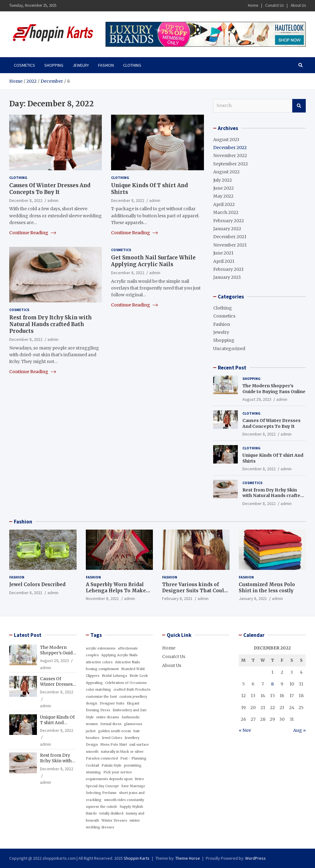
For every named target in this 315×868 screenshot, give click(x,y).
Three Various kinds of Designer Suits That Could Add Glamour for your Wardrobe (195, 594)
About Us (298, 5)
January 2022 (227, 229)
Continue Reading (33, 233)
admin (53, 200)
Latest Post (28, 635)
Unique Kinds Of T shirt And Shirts (57, 723)
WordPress (255, 858)
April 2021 (224, 261)
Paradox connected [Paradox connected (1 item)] (102, 758)
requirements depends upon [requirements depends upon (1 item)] (109, 779)
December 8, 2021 (26, 593)
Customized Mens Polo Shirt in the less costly (267, 588)
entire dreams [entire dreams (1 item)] (108, 717)
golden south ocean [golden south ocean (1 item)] (115, 731)
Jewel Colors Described (37, 584)
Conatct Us (274, 5)
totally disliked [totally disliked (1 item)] (111, 813)
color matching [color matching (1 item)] (98, 690)
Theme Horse (188, 858)
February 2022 (229, 221)
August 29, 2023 (257, 399)
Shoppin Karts (137, 858)
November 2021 (230, 245)
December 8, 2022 (26, 200)
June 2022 (223, 188)
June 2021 (223, 253)
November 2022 (230, 156)
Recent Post (232, 368)
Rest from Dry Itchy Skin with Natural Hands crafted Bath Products (50, 324)
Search (299, 106)
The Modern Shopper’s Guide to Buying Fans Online (274, 389)
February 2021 (228, 269)
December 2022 (230, 148)
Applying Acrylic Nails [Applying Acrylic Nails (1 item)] (119, 655)
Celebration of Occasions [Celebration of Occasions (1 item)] (126, 683)
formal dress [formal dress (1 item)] (111, 724)
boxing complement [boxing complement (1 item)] (102, 669)
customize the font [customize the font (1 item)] (101, 697)
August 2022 (226, 172)
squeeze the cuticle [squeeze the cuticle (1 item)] (102, 807)
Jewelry (81, 65)
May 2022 (223, 196)
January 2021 (227, 277)
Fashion (106, 65)
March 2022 (226, 212)
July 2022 (223, 180)
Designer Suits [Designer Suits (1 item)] (112, 703)
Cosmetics (24, 65)
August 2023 (226, 140)
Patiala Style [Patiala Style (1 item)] (112, 765)
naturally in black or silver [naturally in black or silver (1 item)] (122, 752)
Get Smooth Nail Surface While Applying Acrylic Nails (153, 261)
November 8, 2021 (102, 598)
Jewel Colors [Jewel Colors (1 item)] (112, 738)
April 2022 (224, 204)
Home (253, 5)
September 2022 (231, 164)
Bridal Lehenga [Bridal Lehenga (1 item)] (114, 676)
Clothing (132, 65)
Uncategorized (229, 349)
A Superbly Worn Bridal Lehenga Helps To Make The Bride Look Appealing (118, 590)
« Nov (245, 730)
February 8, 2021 (177, 598)
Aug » (299, 730)
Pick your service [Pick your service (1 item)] (118, 772)
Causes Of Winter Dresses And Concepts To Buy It (50, 189)
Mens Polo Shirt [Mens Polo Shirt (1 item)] (114, 745)
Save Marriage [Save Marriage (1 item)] (133, 786)
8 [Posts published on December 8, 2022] (272, 684)
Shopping (54, 65)
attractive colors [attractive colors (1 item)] (99, 662)
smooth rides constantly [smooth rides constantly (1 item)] (124, 800)
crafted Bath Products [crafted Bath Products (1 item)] (132, 690)
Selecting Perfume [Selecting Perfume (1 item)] (101, 793)
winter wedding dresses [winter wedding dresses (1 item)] (113, 824)
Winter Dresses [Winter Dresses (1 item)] (114, 821)
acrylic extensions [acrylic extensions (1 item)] (101, 648)
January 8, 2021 (253, 598)
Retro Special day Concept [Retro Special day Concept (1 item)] (115, 782)
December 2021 (230, 237)
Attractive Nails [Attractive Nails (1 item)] (128, 662)
